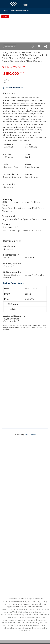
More (26, 5)
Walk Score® (31, 435)
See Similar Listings (14, 88)
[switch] (32, 46)
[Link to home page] (13, 4)
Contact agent (10, 46)
